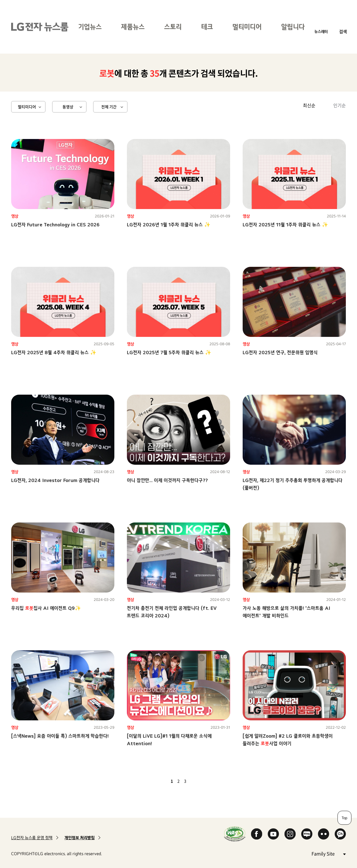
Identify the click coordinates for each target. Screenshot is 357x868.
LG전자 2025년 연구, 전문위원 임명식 (280, 352)
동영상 (68, 107)
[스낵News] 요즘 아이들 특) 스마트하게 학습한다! (60, 736)
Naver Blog (307, 834)
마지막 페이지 (201, 781)
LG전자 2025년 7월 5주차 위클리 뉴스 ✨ (169, 352)
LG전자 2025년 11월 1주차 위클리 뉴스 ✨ (285, 225)
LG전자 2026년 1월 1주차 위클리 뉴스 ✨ (169, 225)
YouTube (273, 834)
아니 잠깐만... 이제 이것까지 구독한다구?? (167, 480)
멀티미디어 (247, 27)
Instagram (290, 834)
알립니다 (293, 27)
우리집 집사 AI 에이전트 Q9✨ (46, 608)
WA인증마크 (235, 834)
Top (344, 818)
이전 (162, 781)
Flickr (324, 834)
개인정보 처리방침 (79, 838)
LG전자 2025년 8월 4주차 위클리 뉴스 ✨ (54, 352)
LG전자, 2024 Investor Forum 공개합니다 (55, 480)
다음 (195, 781)
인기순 (340, 105)
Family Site (329, 853)
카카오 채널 (340, 834)
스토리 (173, 27)
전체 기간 (109, 107)
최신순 (309, 105)
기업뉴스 (90, 27)
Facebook (257, 834)
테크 (207, 27)
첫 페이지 (156, 781)
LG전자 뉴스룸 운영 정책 (32, 838)
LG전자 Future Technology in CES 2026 (55, 225)
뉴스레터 (321, 31)
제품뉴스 (133, 27)
